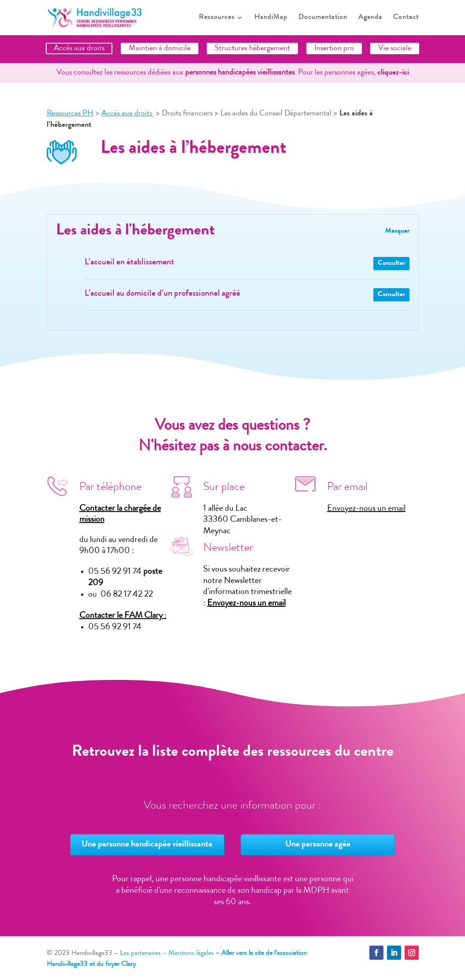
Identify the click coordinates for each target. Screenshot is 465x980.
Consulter (391, 264)
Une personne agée (318, 845)
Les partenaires (140, 954)
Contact (406, 18)
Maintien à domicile (160, 48)
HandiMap (271, 18)
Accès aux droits (79, 48)
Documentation (323, 18)
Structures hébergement (252, 48)
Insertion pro (334, 48)
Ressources (217, 18)
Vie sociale (395, 48)
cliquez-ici (393, 73)
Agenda (370, 18)
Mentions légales (191, 954)
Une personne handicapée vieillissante (147, 845)
